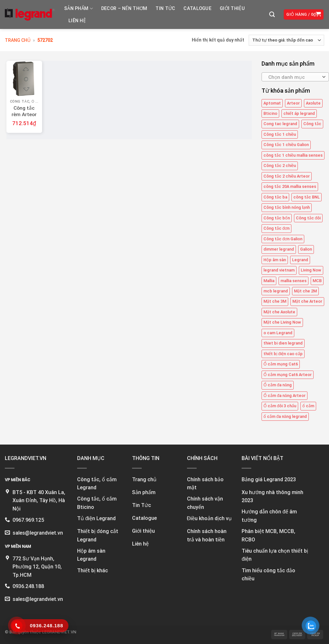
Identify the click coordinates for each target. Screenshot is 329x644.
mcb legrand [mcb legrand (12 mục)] (276, 291)
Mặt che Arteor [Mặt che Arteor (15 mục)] (307, 301)
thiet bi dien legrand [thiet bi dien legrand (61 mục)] (283, 343)
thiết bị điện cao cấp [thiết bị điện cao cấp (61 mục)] (283, 354)
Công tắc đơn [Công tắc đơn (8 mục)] (276, 228)
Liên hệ (77, 21)
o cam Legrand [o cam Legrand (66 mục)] (278, 333)
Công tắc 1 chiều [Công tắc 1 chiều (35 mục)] (280, 134)
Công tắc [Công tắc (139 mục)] (312, 124)
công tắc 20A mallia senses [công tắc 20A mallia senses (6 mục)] (290, 186)
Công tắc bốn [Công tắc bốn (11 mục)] (277, 218)
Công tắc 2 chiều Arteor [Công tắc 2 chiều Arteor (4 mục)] (287, 176)
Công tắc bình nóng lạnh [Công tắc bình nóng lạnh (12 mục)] (287, 207)
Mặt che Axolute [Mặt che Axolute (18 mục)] (279, 312)
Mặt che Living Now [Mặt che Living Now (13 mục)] (282, 322)
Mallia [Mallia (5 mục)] (269, 281)
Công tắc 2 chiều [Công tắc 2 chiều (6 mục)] (280, 166)
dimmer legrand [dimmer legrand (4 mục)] (279, 249)
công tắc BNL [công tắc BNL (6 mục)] (307, 197)
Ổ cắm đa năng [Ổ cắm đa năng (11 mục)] (278, 385)
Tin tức (165, 9)
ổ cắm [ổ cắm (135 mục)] (308, 406)
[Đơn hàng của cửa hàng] (286, 40)
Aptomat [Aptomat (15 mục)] (272, 103)
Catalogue (197, 9)
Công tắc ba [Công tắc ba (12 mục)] (275, 197)
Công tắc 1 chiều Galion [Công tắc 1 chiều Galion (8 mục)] (286, 145)
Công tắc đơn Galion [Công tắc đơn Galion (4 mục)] (283, 239)
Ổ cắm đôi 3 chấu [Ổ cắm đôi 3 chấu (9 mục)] (280, 406)
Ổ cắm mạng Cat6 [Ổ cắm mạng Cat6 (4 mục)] (281, 364)
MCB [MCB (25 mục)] (317, 281)
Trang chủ (18, 40)
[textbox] (293, 77)
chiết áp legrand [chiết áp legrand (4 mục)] (299, 113)
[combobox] (295, 77)
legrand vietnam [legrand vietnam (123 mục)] (279, 270)
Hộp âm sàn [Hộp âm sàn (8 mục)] (275, 260)
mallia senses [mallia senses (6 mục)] (293, 281)
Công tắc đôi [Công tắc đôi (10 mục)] (308, 218)
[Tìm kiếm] (272, 15)
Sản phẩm (79, 9)
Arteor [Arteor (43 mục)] (293, 103)
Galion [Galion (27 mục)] (306, 249)
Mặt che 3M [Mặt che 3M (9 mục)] (275, 301)
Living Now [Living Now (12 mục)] (311, 270)
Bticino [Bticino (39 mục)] (270, 113)
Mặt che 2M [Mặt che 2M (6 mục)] (305, 291)
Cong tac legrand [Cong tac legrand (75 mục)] (280, 124)
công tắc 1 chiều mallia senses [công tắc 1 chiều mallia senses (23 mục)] (293, 155)
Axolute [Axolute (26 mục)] (313, 103)
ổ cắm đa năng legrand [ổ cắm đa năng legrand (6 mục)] (285, 416)
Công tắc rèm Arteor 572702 (24, 115)
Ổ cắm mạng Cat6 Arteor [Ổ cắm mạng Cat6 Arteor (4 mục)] (288, 375)
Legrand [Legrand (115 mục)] (300, 260)
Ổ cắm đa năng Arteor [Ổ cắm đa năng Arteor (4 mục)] (285, 396)
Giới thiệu (232, 9)
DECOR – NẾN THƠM (124, 9)
